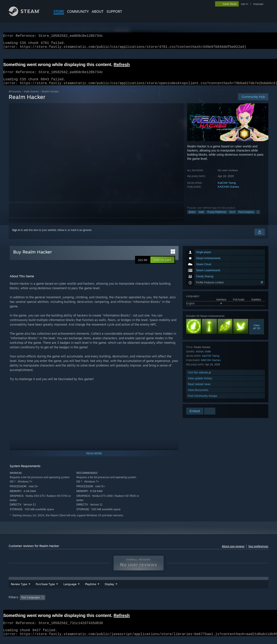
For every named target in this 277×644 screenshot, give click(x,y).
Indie (201, 217)
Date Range (93, 589)
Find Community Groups (203, 401)
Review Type (19, 589)
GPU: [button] (212, 603)
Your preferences (258, 551)
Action (192, 217)
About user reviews (233, 551)
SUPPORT (114, 11)
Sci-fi (232, 217)
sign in (244, 4)
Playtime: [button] (108, 603)
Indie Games (31, 97)
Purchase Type (45, 589)
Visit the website (200, 378)
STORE (59, 11)
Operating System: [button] (175, 603)
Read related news (199, 389)
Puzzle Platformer (217, 217)
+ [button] (258, 217)
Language (70, 589)
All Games (15, 97)
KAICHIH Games (228, 192)
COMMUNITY (78, 11)
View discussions (198, 395)
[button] (162, 265)
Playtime (114, 589)
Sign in (16, 235)
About (98, 11)
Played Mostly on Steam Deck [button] (139, 603)
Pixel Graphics (246, 217)
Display (133, 589)
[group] (138, 603)
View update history (200, 383)
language (258, 4)
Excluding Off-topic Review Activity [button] (74, 603)
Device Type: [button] (231, 603)
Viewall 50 (257, 332)
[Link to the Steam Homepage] (28, 15)
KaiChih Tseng (227, 188)
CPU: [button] (197, 603)
